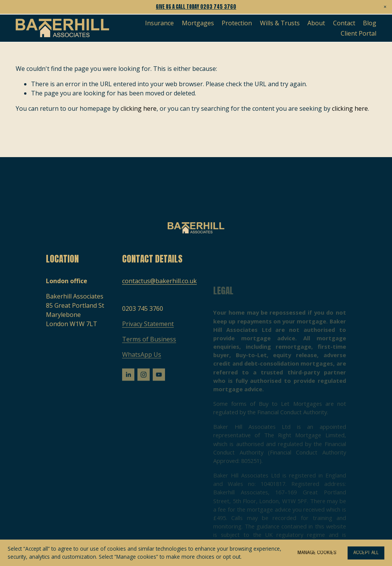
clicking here (139, 108)
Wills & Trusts (280, 23)
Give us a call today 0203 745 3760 (196, 7)
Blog (370, 23)
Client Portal (359, 33)
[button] (385, 7)
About (316, 23)
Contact (344, 23)
